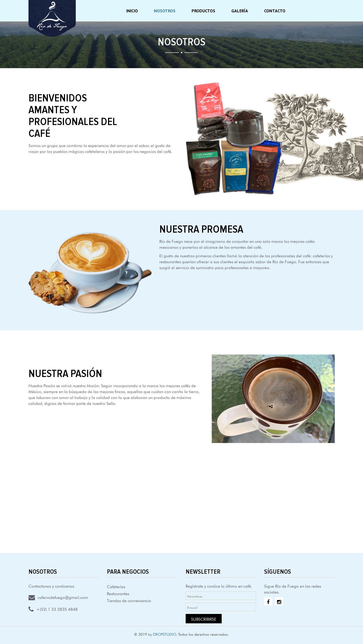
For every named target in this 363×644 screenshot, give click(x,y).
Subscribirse (204, 619)
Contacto (275, 11)
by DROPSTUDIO (162, 634)
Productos (203, 11)
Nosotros (165, 11)
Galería (240, 11)
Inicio (132, 11)
